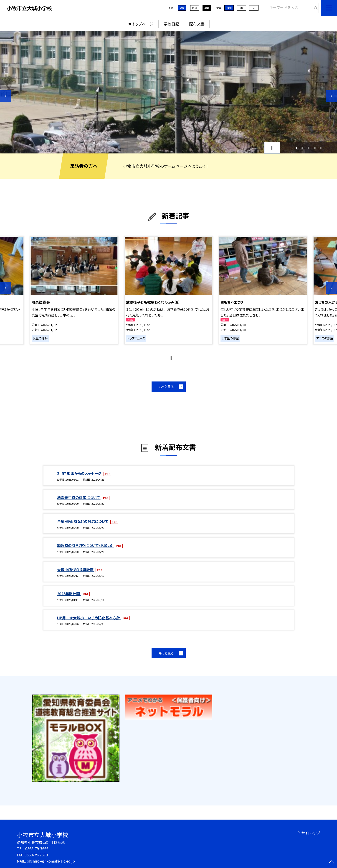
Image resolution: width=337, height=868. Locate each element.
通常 (182, 8)
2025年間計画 (69, 594)
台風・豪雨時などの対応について (83, 521)
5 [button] (321, 148)
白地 (195, 8)
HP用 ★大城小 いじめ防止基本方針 (89, 618)
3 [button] (309, 148)
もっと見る (166, 387)
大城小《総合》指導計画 (76, 569)
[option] (168, 92)
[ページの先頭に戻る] (331, 862)
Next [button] (331, 96)
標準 (229, 8)
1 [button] (296, 148)
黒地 (207, 8)
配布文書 (197, 24)
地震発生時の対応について (79, 497)
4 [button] (315, 148)
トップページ (143, 24)
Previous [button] (6, 96)
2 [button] (303, 148)
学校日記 (171, 24)
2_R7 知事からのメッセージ (80, 473)
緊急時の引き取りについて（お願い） (85, 545)
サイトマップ (311, 833)
